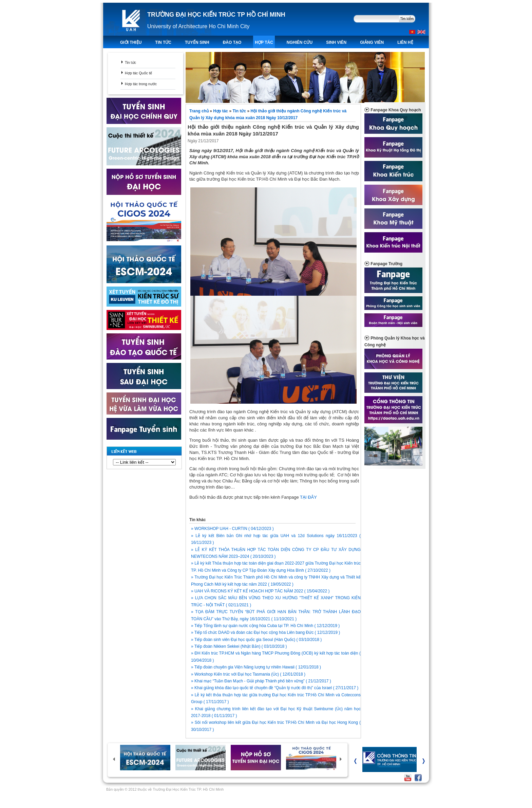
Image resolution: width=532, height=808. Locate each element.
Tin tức (130, 62)
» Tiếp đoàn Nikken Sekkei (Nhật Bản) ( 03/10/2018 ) (239, 646)
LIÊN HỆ (405, 42)
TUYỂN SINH (197, 42)
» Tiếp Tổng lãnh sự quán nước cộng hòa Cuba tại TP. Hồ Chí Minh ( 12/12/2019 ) (265, 626)
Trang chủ (199, 111)
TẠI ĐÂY (308, 497)
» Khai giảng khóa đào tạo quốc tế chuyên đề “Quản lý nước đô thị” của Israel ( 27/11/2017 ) (275, 688)
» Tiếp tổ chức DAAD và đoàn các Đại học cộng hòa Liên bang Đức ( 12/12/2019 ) (265, 632)
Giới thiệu (131, 42)
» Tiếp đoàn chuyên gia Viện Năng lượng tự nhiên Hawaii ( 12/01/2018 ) (256, 667)
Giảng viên (372, 42)
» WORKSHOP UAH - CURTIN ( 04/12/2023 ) (232, 529)
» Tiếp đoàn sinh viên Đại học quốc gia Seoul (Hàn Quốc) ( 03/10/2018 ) (256, 640)
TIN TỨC (163, 42)
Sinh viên (336, 42)
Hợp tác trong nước (141, 84)
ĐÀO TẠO (232, 42)
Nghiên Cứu (300, 42)
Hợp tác (264, 42)
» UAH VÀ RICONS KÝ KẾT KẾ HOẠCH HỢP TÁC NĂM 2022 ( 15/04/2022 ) (260, 591)
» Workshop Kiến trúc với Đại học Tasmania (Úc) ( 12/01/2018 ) (248, 674)
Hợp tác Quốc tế (138, 73)
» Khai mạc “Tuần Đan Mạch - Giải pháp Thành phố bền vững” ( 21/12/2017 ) (261, 681)
